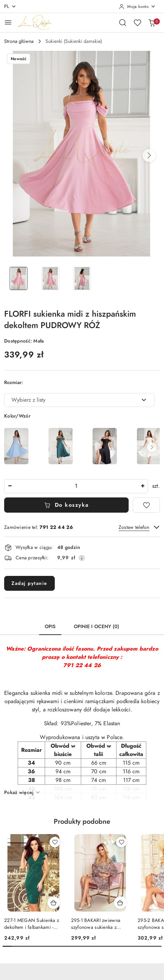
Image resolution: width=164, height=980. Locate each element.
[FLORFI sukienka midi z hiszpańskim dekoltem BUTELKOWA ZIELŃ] (61, 446)
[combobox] (79, 400)
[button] (149, 156)
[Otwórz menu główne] (8, 22)
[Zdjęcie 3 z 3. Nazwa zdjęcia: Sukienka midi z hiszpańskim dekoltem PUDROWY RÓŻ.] (82, 278)
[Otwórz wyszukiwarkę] (123, 22)
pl (10, 6)
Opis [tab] (50, 627)
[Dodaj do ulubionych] (146, 505)
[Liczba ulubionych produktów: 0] (137, 22)
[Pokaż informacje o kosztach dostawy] (82, 558)
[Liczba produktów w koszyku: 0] (152, 22)
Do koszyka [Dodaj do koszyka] (66, 505)
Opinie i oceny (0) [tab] (97, 627)
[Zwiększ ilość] (143, 486)
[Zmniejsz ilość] (10, 486)
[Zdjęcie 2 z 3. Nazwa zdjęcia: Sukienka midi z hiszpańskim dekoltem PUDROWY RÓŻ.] (50, 278)
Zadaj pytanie (29, 583)
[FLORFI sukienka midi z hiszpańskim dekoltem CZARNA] (105, 446)
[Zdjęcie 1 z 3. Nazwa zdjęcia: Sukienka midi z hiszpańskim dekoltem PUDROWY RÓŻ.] (19, 278)
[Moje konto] (137, 7)
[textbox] (71, 400)
